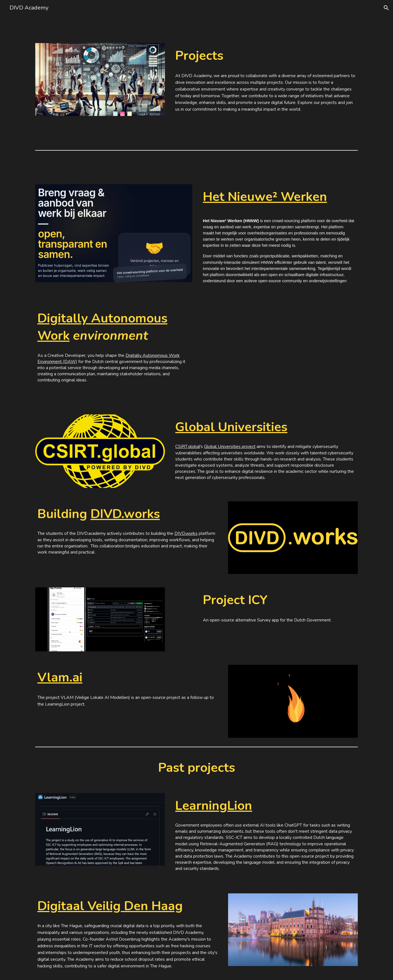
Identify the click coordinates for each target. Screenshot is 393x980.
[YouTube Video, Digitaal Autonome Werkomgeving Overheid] (279, 353)
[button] (386, 8)
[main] (265, 56)
